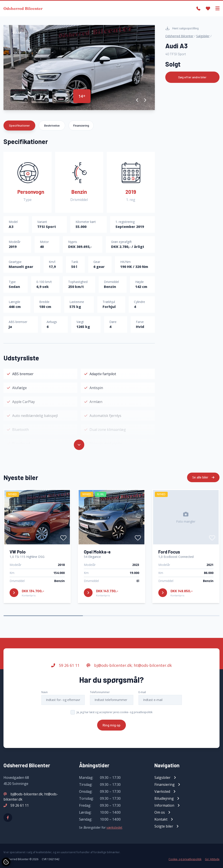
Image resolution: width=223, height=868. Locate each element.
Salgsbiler (203, 36)
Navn (45, 692)
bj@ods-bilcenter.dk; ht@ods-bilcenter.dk (129, 665)
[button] (137, 100)
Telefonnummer (100, 692)
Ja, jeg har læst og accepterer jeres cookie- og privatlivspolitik (115, 712)
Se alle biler (203, 477)
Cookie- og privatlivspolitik (185, 859)
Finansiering (81, 125)
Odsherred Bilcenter (179, 36)
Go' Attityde (212, 859)
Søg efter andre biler (192, 77)
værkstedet (114, 827)
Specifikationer (19, 125)
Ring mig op (111, 725)
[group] (79, 68)
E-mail (142, 692)
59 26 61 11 (65, 665)
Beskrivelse (52, 125)
